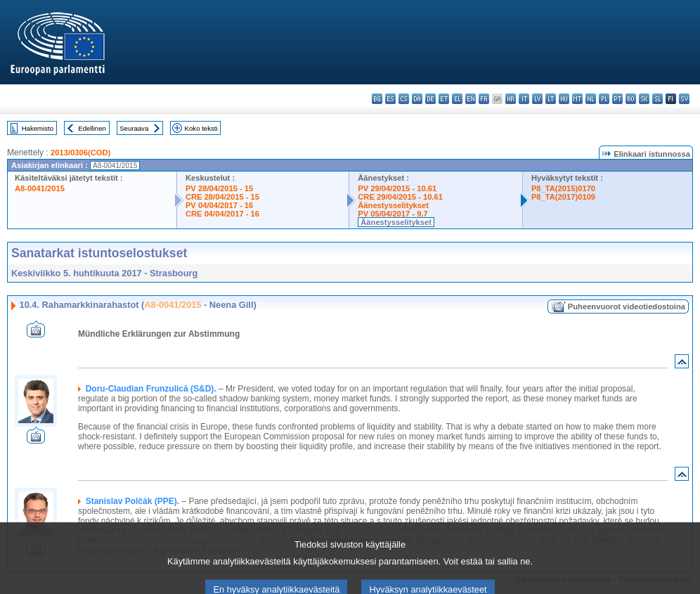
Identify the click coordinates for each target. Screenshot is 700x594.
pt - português (617, 99)
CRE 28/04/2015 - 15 (222, 197)
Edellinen (92, 128)
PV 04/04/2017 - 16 (219, 205)
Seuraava (134, 128)
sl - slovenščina (657, 99)
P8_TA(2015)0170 (563, 188)
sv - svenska (684, 99)
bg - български (377, 99)
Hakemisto (38, 128)
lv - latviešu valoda (537, 99)
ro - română (631, 99)
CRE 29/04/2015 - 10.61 (400, 197)
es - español (390, 99)
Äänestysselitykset (393, 205)
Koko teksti (201, 128)
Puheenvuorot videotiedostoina (627, 306)
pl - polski (604, 99)
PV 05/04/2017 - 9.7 (393, 214)
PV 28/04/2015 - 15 (219, 188)
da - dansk (417, 99)
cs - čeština (404, 99)
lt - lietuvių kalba (551, 99)
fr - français (484, 99)
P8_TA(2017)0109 (563, 197)
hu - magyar (564, 99)
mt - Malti (577, 99)
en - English (471, 99)
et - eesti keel (444, 99)
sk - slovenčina (644, 99)
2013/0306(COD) (80, 153)
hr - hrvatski (511, 99)
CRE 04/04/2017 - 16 (222, 214)
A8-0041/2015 (40, 188)
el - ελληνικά (457, 99)
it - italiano (524, 99)
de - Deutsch (430, 99)
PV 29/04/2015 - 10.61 (397, 188)
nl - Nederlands (591, 99)
